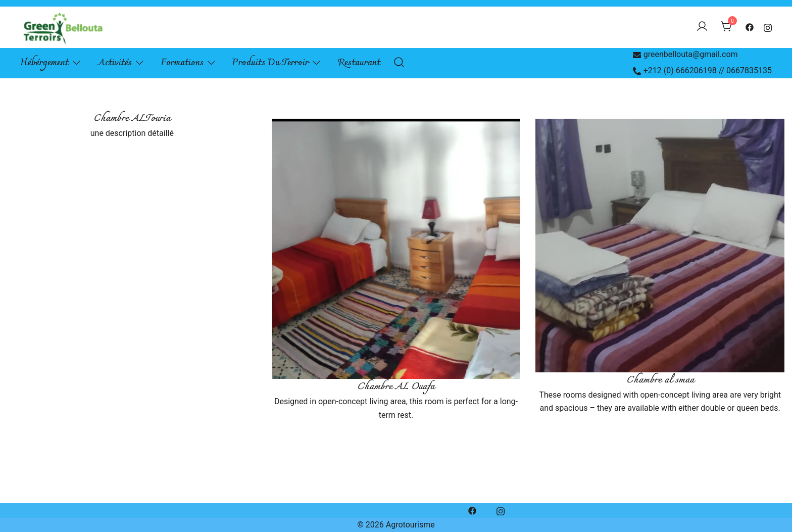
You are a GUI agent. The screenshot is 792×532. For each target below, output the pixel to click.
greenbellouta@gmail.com (685, 54)
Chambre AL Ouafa (396, 387)
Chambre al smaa (660, 380)
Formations (182, 63)
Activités (115, 63)
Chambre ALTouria (132, 118)
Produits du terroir (270, 63)
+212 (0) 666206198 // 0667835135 (702, 70)
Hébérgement (44, 63)
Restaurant (359, 63)
